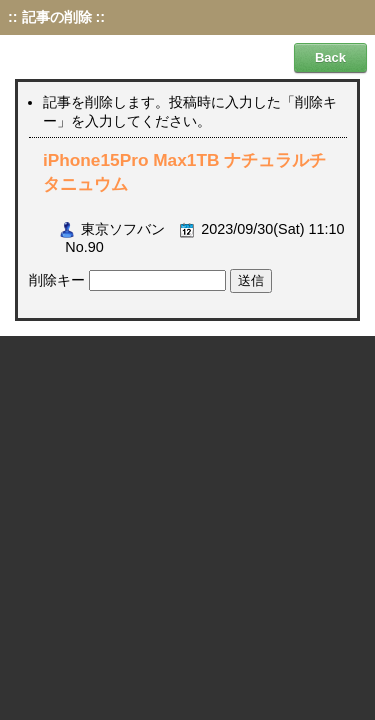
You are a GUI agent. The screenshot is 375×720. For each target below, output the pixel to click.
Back (330, 57)
